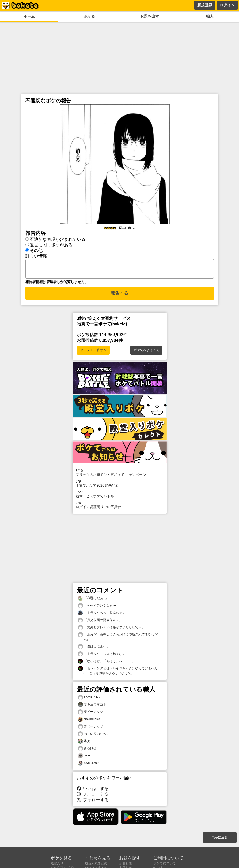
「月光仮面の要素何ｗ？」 (100, 622)
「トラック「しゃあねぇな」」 (103, 656)
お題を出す (150, 16)
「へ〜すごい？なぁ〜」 (98, 607)
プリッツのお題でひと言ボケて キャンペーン (120, 474)
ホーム (29, 16)
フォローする (93, 796)
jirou (84, 757)
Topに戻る (220, 838)
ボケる (89, 16)
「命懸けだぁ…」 (93, 600)
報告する (120, 296)
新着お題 (126, 863)
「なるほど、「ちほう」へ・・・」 (107, 663)
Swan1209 (88, 765)
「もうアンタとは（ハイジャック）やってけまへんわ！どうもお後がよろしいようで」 (118, 672)
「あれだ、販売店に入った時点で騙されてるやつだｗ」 (118, 638)
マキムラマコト (92, 706)
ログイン (227, 5)
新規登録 (205, 5)
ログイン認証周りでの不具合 (120, 506)
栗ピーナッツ (90, 713)
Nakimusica (89, 721)
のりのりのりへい (94, 735)
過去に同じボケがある (51, 244)
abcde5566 (89, 699)
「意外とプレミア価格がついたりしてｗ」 (111, 629)
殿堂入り (57, 863)
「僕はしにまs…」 (94, 648)
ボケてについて (165, 863)
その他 (36, 250)
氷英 (84, 743)
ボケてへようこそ (146, 352)
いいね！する (93, 790)
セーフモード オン (93, 352)
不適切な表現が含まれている (58, 238)
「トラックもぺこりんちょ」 (102, 615)
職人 (210, 16)
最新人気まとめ (96, 863)
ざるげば (87, 750)
